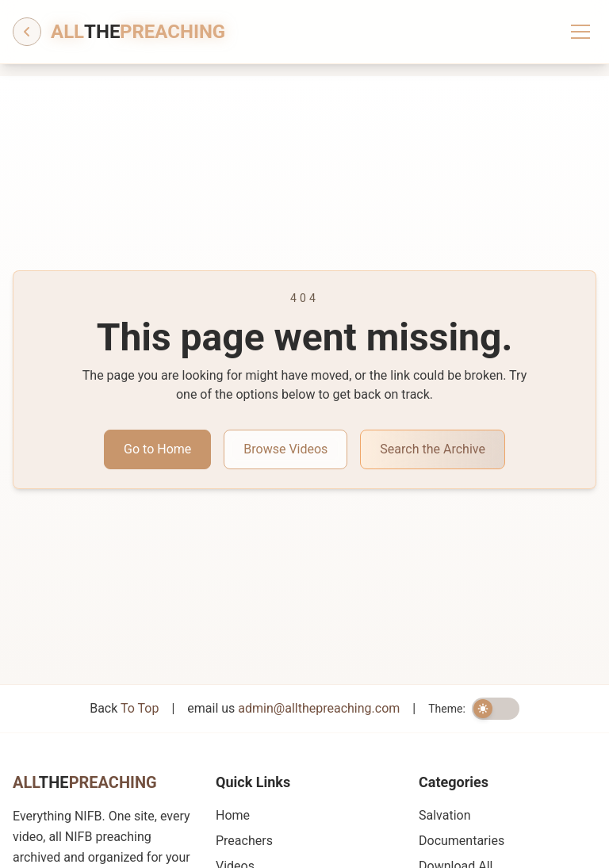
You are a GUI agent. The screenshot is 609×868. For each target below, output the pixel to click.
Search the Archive (433, 449)
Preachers (244, 841)
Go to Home (157, 449)
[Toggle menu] (580, 32)
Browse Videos (285, 449)
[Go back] (27, 32)
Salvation (445, 815)
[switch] (496, 709)
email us (293, 708)
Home (233, 815)
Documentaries (462, 841)
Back (124, 708)
